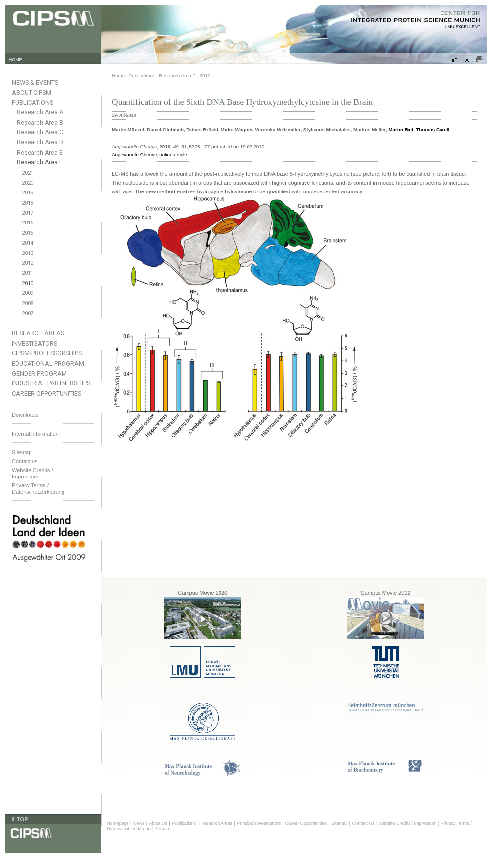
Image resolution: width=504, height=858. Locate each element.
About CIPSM (31, 92)
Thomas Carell (433, 130)
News (139, 823)
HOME (16, 60)
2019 (28, 193)
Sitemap (22, 452)
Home (118, 76)
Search (162, 829)
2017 (28, 213)
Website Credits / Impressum (408, 823)
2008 (28, 303)
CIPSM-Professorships (47, 353)
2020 (28, 183)
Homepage (118, 823)
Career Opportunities (47, 394)
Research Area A (40, 112)
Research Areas (38, 333)
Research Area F (40, 162)
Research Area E (40, 153)
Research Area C (40, 132)
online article (173, 154)
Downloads (25, 415)
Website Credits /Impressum (32, 473)
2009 (28, 293)
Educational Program (48, 364)
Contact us (25, 461)
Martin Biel (401, 130)
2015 (28, 233)
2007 (28, 313)
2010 (28, 283)
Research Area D (40, 142)
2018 (28, 203)
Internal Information (35, 434)
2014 (28, 243)
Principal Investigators (259, 823)
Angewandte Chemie (134, 154)
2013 (28, 253)
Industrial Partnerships (51, 383)
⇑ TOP (19, 819)
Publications (32, 103)
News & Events (35, 82)
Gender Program (39, 373)
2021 (28, 173)
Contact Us (363, 823)
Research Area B (40, 123)
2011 (28, 273)
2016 (28, 223)
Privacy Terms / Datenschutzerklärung (38, 489)
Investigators (34, 343)
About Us (158, 823)
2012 (28, 263)
